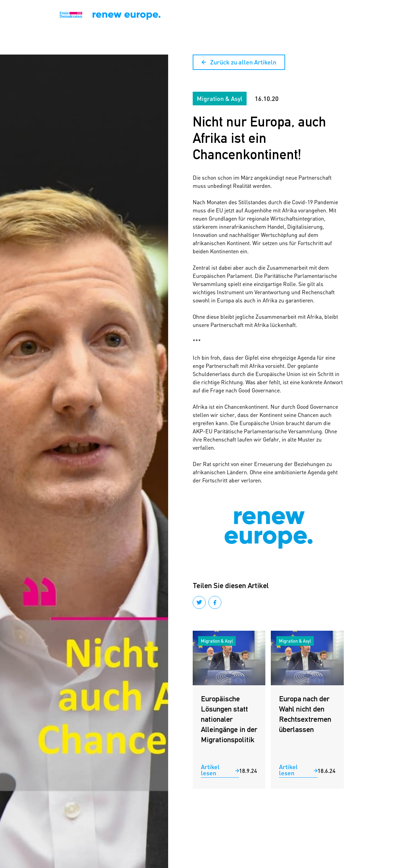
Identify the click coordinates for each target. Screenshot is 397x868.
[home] (30, 15)
